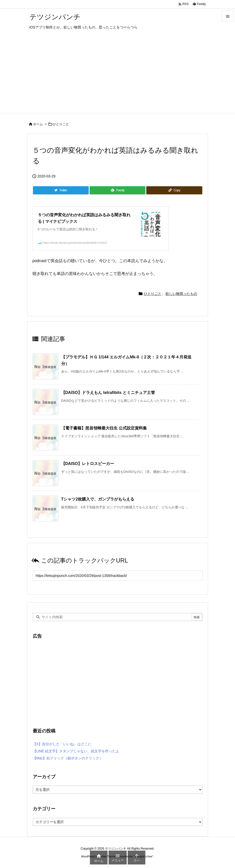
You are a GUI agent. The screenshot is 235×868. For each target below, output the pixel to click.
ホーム (38, 124)
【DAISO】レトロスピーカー (88, 464)
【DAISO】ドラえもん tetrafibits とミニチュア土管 (108, 393)
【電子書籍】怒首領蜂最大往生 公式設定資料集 (104, 428)
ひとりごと (61, 124)
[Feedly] (118, 190)
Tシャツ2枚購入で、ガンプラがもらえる (98, 499)
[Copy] (174, 190)
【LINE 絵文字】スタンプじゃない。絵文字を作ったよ (76, 751)
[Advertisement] (117, 75)
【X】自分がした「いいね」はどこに (62, 744)
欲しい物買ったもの (181, 294)
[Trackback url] (118, 576)
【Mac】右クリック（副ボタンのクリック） (68, 758)
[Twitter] (61, 190)
